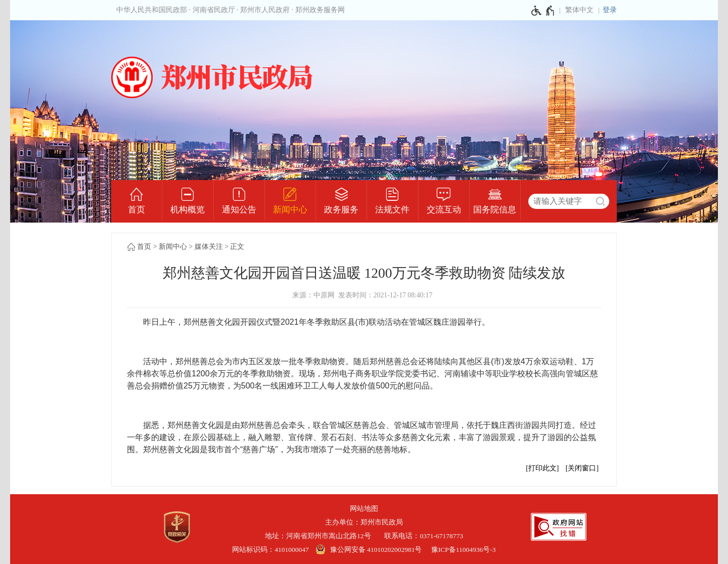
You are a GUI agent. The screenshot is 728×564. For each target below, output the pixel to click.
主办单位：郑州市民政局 (364, 522)
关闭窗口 (582, 468)
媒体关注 (209, 247)
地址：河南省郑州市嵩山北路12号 (321, 536)
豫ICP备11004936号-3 (464, 550)
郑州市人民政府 (265, 10)
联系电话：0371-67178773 (424, 536)
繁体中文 (579, 10)
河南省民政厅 (214, 10)
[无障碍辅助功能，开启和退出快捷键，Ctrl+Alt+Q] (543, 11)
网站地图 (364, 509)
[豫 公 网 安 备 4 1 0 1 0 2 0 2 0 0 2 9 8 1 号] (370, 550)
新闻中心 (173, 247)
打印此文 (542, 468)
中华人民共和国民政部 (152, 10)
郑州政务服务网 (320, 10)
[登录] (610, 10)
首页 (144, 247)
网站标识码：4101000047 (270, 550)
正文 (237, 247)
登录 (610, 10)
